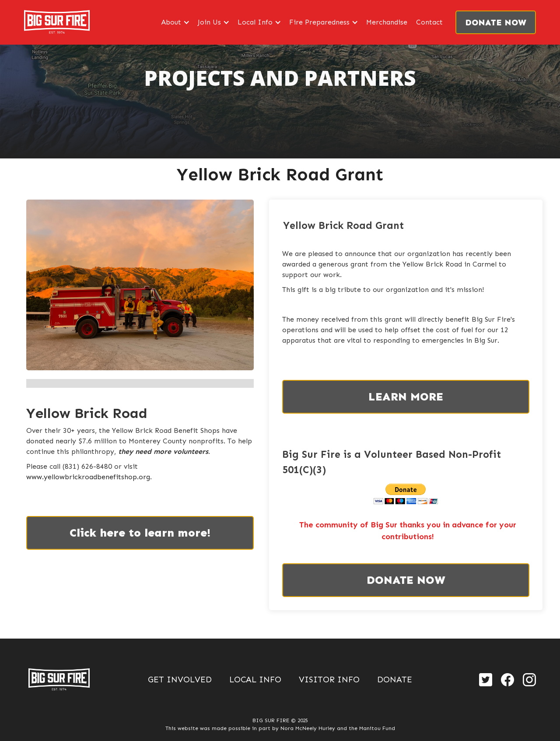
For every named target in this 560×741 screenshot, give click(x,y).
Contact (429, 22)
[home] (57, 22)
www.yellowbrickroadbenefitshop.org (88, 477)
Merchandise (387, 22)
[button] (175, 22)
